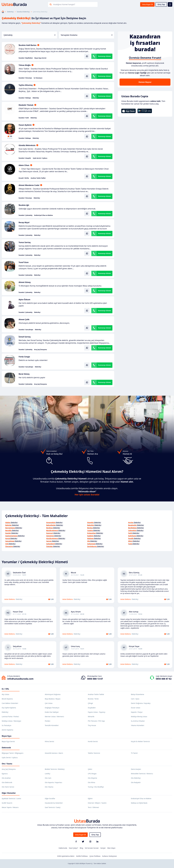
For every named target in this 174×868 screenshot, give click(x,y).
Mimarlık (91, 717)
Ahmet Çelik (24, 319)
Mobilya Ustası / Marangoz (11, 721)
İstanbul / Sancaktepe (26, 330)
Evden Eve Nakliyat (52, 712)
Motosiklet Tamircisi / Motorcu (142, 774)
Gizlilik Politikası (82, 856)
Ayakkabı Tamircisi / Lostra (11, 798)
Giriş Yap (161, 4)
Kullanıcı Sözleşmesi (109, 856)
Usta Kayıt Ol (147, 4)
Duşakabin (92, 708)
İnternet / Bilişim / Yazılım (97, 803)
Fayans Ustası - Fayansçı (97, 712)
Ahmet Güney (25, 282)
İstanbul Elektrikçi (23, 12)
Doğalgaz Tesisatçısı (52, 708)
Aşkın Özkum (24, 300)
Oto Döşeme (92, 778)
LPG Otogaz (92, 774)
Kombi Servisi (93, 741)
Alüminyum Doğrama (53, 694)
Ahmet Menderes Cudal (29, 185)
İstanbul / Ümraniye (25, 78)
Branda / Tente (93, 699)
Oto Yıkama (49, 787)
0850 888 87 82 (164, 679)
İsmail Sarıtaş (25, 337)
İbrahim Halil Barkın (28, 45)
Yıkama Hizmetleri (138, 725)
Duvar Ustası (136, 708)
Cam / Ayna (135, 699)
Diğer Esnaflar (50, 798)
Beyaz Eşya (7, 736)
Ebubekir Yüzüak (26, 105)
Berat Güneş (24, 374)
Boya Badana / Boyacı (53, 699)
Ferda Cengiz (24, 357)
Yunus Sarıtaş (25, 242)
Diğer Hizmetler (9, 793)
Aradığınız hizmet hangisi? (64, 4)
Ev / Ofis (5, 689)
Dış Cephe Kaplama (9, 708)
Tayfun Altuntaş (26, 85)
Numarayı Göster (105, 56)
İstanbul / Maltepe (25, 98)
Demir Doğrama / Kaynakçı (141, 703)
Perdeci (48, 721)
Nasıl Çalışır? (73, 848)
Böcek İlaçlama (7, 699)
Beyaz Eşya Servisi (40, 58)
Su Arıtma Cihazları (138, 721)
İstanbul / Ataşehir (25, 158)
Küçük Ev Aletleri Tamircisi (140, 741)
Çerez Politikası (95, 856)
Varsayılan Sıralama (87, 35)
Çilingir (90, 703)
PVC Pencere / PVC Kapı (96, 721)
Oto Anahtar (6, 778)
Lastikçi (47, 774)
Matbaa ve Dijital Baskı (139, 803)
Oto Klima (91, 782)
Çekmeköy (30, 35)
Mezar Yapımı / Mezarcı (10, 807)
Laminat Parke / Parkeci (10, 717)
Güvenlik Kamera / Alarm (54, 753)
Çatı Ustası (49, 703)
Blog (81, 848)
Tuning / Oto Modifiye (96, 787)
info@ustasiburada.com (20, 679)
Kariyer (103, 848)
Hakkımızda (63, 848)
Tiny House (92, 725)
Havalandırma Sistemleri (54, 803)
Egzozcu (5, 774)
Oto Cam (48, 778)
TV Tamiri (134, 753)
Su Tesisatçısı (38, 78)
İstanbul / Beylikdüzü (26, 58)
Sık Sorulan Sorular (92, 848)
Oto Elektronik (7, 782)
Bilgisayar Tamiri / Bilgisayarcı (13, 753)
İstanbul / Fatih (24, 118)
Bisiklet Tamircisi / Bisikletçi (55, 769)
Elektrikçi (10, 12)
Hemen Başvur (145, 82)
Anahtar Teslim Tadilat (38, 178)
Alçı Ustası (5, 694)
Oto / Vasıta (7, 764)
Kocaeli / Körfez (24, 178)
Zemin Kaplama (7, 730)
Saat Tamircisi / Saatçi (53, 807)
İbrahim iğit (24, 205)
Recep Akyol (24, 222)
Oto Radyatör (136, 782)
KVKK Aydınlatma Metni (66, 856)
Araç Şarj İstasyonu (41, 350)
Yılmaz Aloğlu (25, 65)
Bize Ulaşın (111, 848)
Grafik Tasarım (7, 803)
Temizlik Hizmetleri (52, 725)
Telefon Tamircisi (94, 753)
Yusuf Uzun (24, 262)
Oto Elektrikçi (136, 778)
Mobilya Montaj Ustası (139, 717)
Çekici (90, 769)
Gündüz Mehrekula (27, 145)
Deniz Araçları (136, 769)
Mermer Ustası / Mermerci (54, 717)
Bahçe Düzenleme (137, 694)
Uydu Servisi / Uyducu (40, 158)
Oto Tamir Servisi (8, 787)
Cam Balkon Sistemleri (10, 703)
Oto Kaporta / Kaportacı (53, 782)
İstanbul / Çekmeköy (26, 215)
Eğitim (90, 798)
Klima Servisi (49, 741)
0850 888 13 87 (95, 679)
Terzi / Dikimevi (93, 807)
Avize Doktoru (10, 599)
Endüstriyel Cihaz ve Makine (43, 215)
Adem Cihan (24, 165)
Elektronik (6, 748)
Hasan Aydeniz (25, 125)
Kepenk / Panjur (137, 712)
